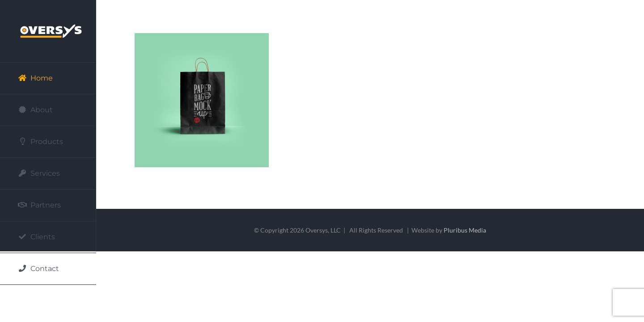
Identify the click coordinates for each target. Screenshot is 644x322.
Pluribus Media (465, 230)
